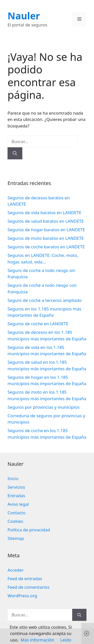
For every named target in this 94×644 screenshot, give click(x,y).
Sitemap (16, 538)
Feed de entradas (25, 579)
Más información (37, 640)
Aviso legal (18, 504)
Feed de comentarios (28, 587)
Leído (66, 640)
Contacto (17, 513)
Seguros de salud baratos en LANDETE (46, 221)
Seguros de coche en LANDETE (38, 324)
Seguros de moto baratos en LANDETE (46, 238)
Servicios (16, 487)
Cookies (15, 521)
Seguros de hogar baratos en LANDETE (46, 230)
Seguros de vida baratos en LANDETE (44, 213)
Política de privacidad (29, 530)
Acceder (16, 570)
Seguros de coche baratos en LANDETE (46, 247)
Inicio (13, 478)
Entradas (16, 496)
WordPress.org (22, 596)
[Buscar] (15, 153)
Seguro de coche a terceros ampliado (44, 300)
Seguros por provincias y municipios (43, 407)
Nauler (24, 16)
